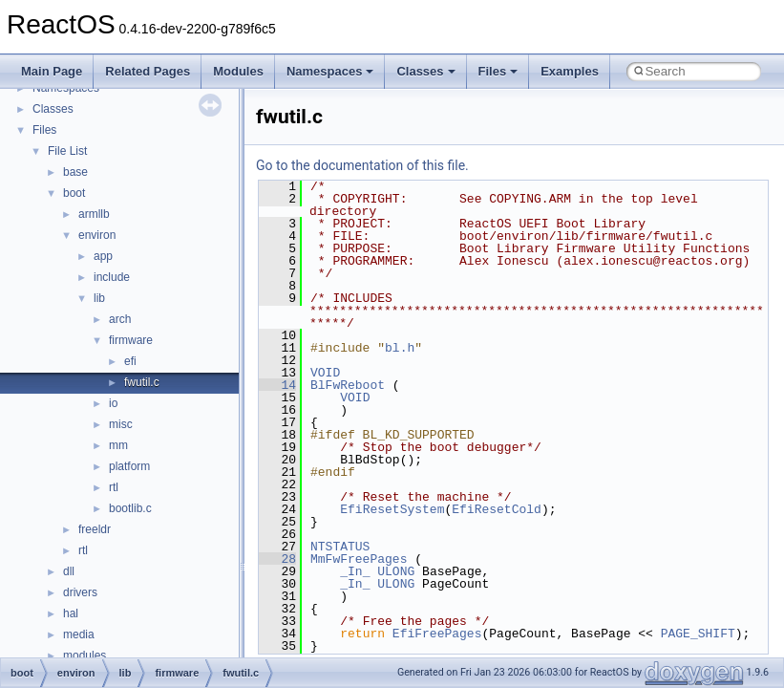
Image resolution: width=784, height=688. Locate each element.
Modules (238, 71)
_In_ (355, 571)
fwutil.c (142, 382)
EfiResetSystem (392, 509)
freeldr (95, 529)
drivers (80, 592)
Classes (425, 71)
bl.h (400, 348)
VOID (325, 373)
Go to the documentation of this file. (362, 165)
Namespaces (330, 71)
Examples (570, 71)
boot (74, 193)
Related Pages (148, 71)
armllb (94, 214)
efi (130, 361)
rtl (114, 487)
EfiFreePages (437, 634)
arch (120, 319)
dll (69, 571)
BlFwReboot (348, 385)
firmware (131, 340)
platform (129, 466)
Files (498, 71)
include (112, 277)
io (113, 403)
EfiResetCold (497, 509)
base (75, 172)
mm (118, 445)
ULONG (396, 571)
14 (277, 385)
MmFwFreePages (359, 559)
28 (277, 559)
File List (67, 151)
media (79, 634)
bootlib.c (130, 508)
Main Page (52, 71)
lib (99, 298)
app (103, 256)
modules (85, 656)
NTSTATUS (340, 547)
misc (121, 424)
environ (97, 235)
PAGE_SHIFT (698, 634)
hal (71, 613)
